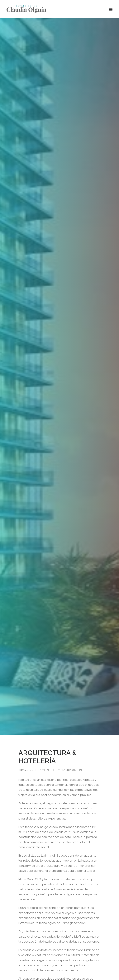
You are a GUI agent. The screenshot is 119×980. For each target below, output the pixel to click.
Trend (46, 770)
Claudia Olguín (71, 770)
